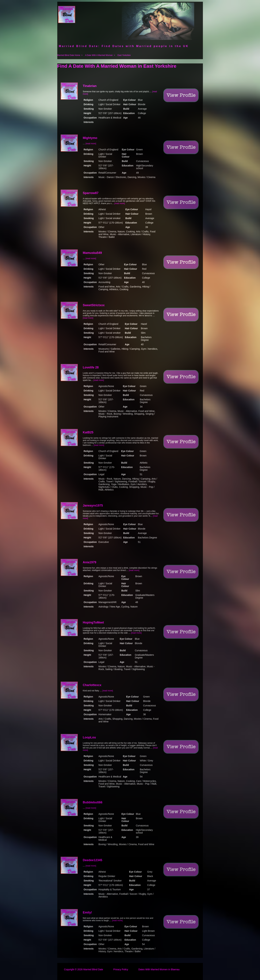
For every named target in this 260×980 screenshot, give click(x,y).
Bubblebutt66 (93, 802)
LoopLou (89, 737)
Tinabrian (90, 86)
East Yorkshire (124, 55)
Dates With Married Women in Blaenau (159, 969)
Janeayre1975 (93, 506)
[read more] (91, 144)
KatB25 (88, 432)
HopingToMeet (93, 622)
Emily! (87, 912)
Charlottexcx (92, 685)
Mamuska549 (92, 253)
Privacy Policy (121, 969)
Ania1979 (90, 562)
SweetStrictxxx (94, 305)
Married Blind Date (93, 969)
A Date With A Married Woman (99, 55)
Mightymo (90, 138)
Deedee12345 (93, 860)
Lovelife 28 (91, 367)
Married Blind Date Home (69, 55)
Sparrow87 (91, 193)
